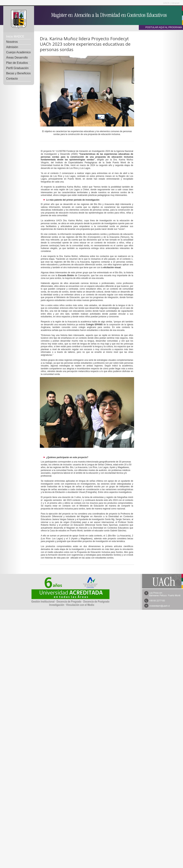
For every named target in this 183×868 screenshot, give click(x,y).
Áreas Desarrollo (17, 58)
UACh (167, 3)
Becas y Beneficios (18, 73)
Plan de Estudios (17, 63)
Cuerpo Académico (18, 52)
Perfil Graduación (17, 68)
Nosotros (12, 42)
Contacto (12, 79)
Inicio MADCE (15, 37)
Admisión (12, 47)
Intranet (175, 3)
